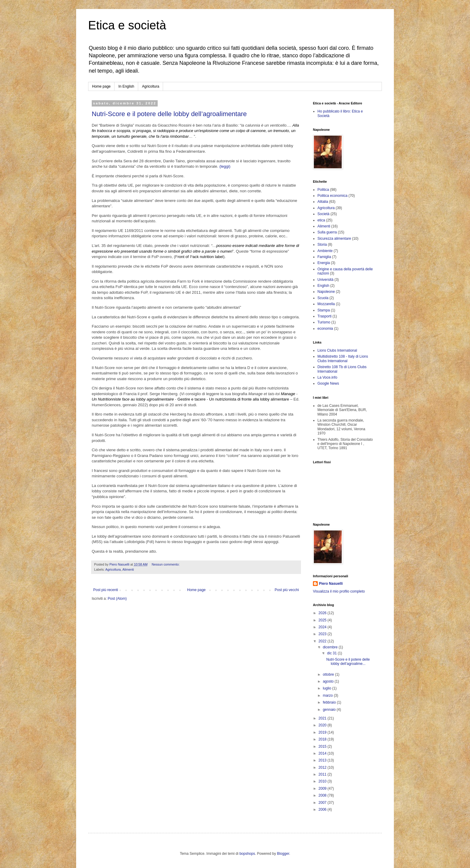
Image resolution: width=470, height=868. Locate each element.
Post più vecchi (287, 590)
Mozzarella (326, 304)
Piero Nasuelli (331, 584)
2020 (323, 725)
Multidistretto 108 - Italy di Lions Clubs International (343, 359)
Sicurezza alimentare (334, 239)
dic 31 (332, 653)
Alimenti (128, 569)
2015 (323, 746)
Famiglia (324, 257)
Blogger (283, 854)
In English (126, 86)
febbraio (330, 702)
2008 (323, 795)
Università (325, 280)
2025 (323, 620)
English (323, 286)
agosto (329, 681)
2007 (323, 803)
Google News (328, 383)
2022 (323, 641)
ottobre (329, 674)
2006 (323, 809)
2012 (323, 767)
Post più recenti (106, 590)
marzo (328, 695)
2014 (323, 753)
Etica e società (127, 25)
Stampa (324, 310)
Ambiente (325, 251)
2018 (323, 739)
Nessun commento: (166, 564)
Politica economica (332, 196)
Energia (324, 263)
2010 (323, 781)
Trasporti (324, 316)
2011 (323, 774)
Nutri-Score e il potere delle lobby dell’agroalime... (348, 662)
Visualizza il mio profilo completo (339, 591)
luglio (327, 688)
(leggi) (225, 166)
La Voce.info (327, 377)
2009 (323, 788)
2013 (323, 760)
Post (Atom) (117, 599)
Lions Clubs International (337, 350)
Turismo (324, 322)
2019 (323, 732)
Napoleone (326, 292)
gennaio (330, 710)
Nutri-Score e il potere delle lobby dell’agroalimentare (169, 114)
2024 (323, 627)
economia (325, 329)
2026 (323, 613)
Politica (323, 190)
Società (323, 214)
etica (321, 220)
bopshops (247, 854)
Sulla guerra (327, 232)
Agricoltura (151, 86)
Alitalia (323, 202)
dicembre (331, 647)
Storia (322, 245)
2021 (323, 718)
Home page (101, 86)
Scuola (323, 298)
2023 (323, 634)
